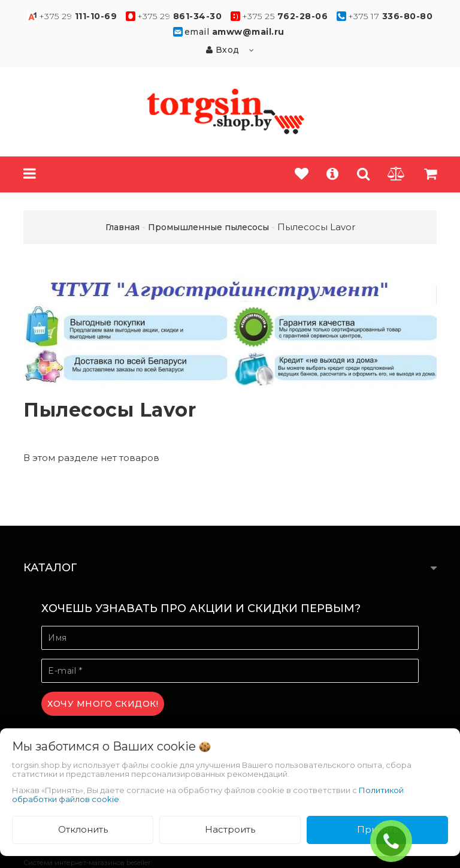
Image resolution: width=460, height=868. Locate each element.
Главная (122, 227)
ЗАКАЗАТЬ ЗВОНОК (396, 841)
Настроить (230, 829)
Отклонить (83, 829)
